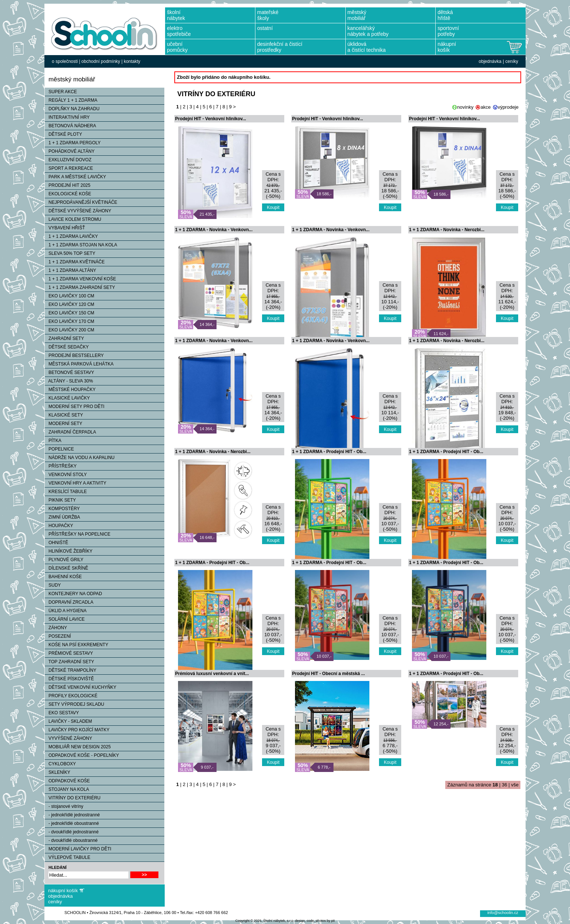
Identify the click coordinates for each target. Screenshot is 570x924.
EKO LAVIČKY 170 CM (70, 321)
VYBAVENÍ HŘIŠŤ (65, 228)
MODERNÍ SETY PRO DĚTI (75, 407)
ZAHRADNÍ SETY (64, 338)
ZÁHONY (56, 628)
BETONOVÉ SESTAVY (69, 372)
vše (515, 785)
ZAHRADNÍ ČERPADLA (70, 432)
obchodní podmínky (101, 61)
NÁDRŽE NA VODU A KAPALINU (80, 458)
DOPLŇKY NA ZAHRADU (72, 109)
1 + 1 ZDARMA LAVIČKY (71, 236)
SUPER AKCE (61, 92)
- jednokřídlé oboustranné (72, 823)
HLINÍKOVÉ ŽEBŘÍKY (69, 551)
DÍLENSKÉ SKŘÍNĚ (66, 568)
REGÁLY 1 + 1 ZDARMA (71, 100)
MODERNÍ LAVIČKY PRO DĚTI (78, 849)
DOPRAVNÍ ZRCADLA (69, 602)
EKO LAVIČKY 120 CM (70, 304)
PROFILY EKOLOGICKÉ (71, 696)
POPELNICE (59, 449)
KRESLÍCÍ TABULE (66, 492)
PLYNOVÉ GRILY (64, 560)
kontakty (132, 61)
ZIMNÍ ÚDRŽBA (62, 517)
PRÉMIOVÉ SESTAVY (69, 653)
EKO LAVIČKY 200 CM (70, 330)
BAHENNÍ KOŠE (63, 577)
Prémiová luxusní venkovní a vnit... (212, 674)
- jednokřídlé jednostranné (72, 815)
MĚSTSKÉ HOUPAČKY (70, 390)
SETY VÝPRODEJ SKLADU (75, 704)
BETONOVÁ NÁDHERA (70, 126)
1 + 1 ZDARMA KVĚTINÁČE (75, 262)
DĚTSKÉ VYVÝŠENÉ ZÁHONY (78, 211)
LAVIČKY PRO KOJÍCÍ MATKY (77, 730)
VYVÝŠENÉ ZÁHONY (68, 738)
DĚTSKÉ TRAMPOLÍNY (71, 670)
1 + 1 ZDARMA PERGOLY (73, 143)
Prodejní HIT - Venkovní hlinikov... (211, 119)
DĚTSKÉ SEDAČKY (67, 347)
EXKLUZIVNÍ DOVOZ (68, 160)
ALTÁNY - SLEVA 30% (69, 381)
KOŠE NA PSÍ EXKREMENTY (76, 645)
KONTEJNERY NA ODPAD (73, 594)
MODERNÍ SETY (63, 424)
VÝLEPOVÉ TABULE (68, 857)
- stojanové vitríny (64, 806)
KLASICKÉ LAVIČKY (67, 398)
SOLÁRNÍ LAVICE (65, 619)
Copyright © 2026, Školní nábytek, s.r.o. (265, 921)
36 (504, 785)
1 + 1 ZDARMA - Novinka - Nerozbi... (447, 230)
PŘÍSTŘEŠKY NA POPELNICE (78, 534)
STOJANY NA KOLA (67, 789)
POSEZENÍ (58, 636)
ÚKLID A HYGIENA (66, 611)
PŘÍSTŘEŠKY (61, 466)
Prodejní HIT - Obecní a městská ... (328, 674)
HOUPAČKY (59, 526)
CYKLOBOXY (60, 764)
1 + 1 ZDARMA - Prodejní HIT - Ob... (329, 452)
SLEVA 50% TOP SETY (70, 253)
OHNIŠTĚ (56, 543)
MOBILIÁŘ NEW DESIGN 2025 (78, 747)
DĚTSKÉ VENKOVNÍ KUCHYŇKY (81, 687)
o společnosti (65, 61)
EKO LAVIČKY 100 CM (70, 296)
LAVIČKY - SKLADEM (68, 721)
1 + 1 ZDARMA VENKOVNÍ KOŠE (80, 279)
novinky (465, 107)
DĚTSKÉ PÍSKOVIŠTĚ (69, 679)
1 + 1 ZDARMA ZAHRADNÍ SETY (80, 287)
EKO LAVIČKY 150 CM (70, 313)
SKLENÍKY (58, 772)
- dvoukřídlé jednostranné (72, 832)
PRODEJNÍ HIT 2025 (68, 185)
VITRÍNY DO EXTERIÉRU (73, 798)
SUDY (53, 585)
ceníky (512, 61)
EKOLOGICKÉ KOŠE (68, 194)
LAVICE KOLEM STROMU (73, 219)
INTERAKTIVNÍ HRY (67, 117)
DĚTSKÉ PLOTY (63, 134)
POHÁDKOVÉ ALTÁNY (70, 151)
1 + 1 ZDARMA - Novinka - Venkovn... (214, 230)
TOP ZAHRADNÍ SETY (69, 662)
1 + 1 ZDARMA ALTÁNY (71, 270)
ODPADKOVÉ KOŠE (67, 781)
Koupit (273, 208)
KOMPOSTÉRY (62, 509)
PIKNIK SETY (60, 500)
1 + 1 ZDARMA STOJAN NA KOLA (81, 245)
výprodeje (508, 107)
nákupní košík (63, 891)
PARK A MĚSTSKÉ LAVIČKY (76, 177)
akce (485, 107)
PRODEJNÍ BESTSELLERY (74, 355)
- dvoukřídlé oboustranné (71, 840)
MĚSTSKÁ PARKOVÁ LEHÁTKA (79, 364)
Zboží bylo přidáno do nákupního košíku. (224, 77)
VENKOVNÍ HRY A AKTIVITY (76, 483)
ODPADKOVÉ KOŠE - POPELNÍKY (82, 755)
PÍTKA (53, 441)
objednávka (490, 61)
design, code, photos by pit (315, 921)
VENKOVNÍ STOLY (66, 475)
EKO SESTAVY (62, 713)
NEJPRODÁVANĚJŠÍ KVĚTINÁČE (81, 202)
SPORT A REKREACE (69, 168)
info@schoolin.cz (503, 913)
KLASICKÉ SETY (64, 415)
